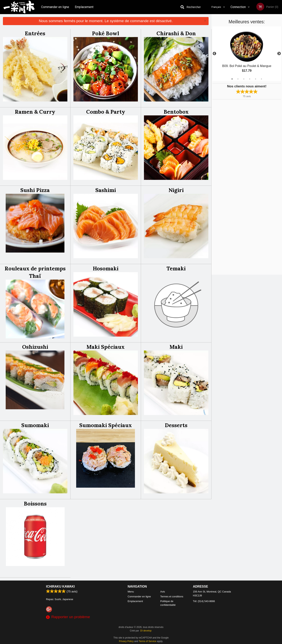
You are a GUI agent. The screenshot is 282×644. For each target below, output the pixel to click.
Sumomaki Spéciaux (106, 425)
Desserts (176, 425)
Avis (163, 592)
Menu (131, 592)
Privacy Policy (126, 641)
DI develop (146, 631)
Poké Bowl (106, 33)
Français (216, 7)
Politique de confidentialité (168, 603)
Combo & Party (106, 112)
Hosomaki (106, 268)
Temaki (176, 268)
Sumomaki (35, 425)
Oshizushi (35, 347)
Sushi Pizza (35, 190)
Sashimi (106, 190)
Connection (238, 7)
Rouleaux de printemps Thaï (35, 272)
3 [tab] (244, 79)
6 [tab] (261, 79)
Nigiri (176, 190)
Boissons (35, 504)
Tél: (204, 601)
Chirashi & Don (176, 33)
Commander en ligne (55, 7)
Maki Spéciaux (106, 347)
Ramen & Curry (35, 112)
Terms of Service (148, 641)
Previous (214, 54)
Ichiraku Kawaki (60, 586)
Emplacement (84, 7)
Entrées (35, 33)
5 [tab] (256, 79)
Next (279, 54)
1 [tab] (232, 79)
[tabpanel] (247, 54)
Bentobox (176, 112)
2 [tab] (238, 79)
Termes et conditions (172, 596)
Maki (176, 347)
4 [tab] (250, 79)
